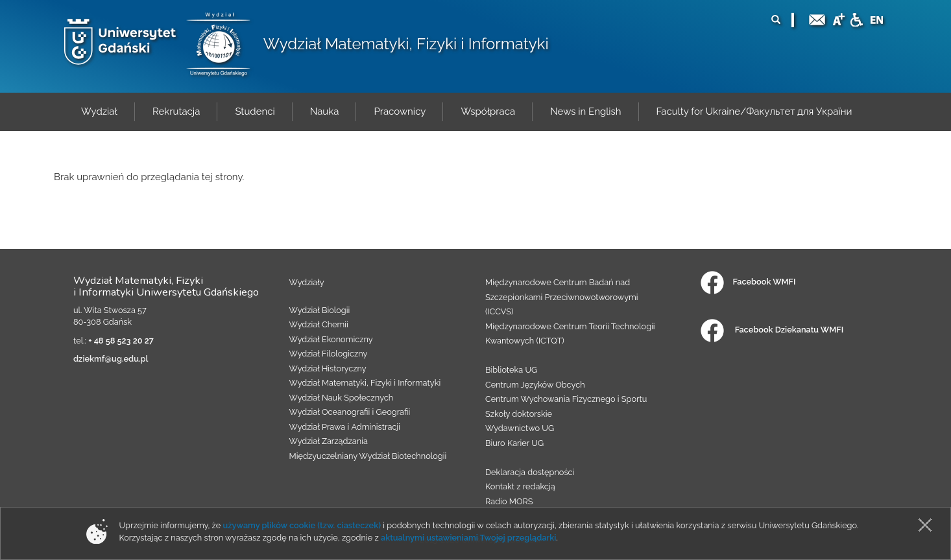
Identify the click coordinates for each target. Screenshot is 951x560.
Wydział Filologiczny (329, 354)
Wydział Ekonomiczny (331, 339)
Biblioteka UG (511, 370)
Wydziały (307, 282)
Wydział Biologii (320, 310)
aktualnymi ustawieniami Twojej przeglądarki (468, 538)
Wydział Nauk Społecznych (342, 398)
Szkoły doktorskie (519, 414)
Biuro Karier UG (514, 443)
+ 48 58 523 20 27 (121, 341)
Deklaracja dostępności (530, 472)
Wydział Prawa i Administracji (345, 427)
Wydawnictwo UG (520, 428)
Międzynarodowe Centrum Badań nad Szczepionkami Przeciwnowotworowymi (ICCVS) (562, 297)
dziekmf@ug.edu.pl (111, 359)
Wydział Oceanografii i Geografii (350, 412)
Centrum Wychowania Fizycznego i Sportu (566, 399)
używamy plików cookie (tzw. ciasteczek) (302, 525)
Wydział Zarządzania (329, 441)
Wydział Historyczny (328, 368)
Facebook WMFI (748, 282)
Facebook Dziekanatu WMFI (772, 330)
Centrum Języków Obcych (535, 385)
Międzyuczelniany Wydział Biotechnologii (368, 456)
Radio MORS (509, 501)
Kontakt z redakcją (520, 486)
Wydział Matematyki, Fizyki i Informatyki (406, 44)
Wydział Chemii (319, 324)
